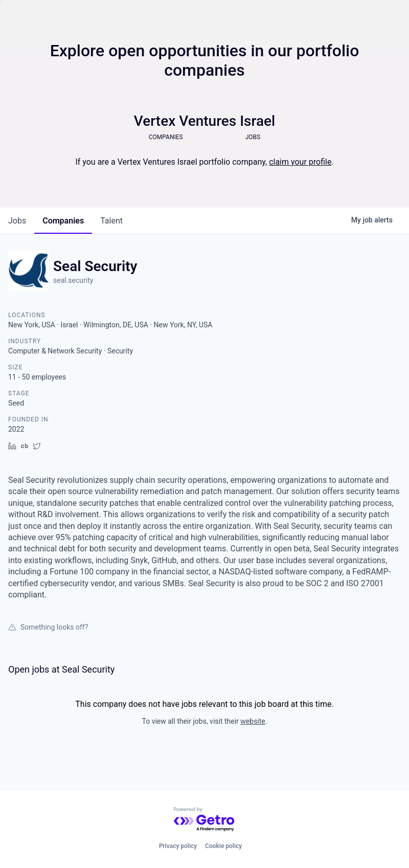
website (253, 721)
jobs (17, 221)
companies (63, 221)
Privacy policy (178, 846)
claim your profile (300, 162)
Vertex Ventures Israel (204, 121)
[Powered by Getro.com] (204, 820)
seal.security (73, 280)
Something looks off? (48, 627)
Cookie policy (223, 846)
